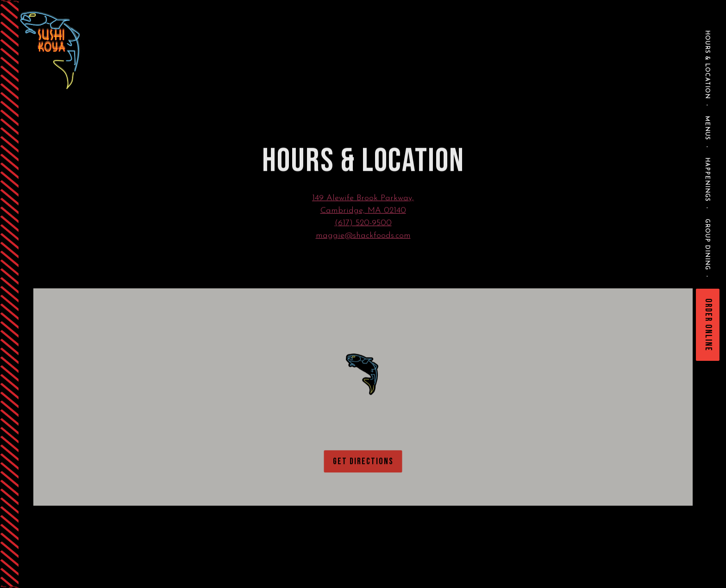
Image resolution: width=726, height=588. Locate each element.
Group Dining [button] (707, 244)
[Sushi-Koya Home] (74, 50)
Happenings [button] (707, 179)
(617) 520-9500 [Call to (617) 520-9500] (363, 224)
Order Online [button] (708, 325)
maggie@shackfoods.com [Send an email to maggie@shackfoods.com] (363, 237)
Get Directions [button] (363, 464)
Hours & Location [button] (707, 65)
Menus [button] (707, 128)
